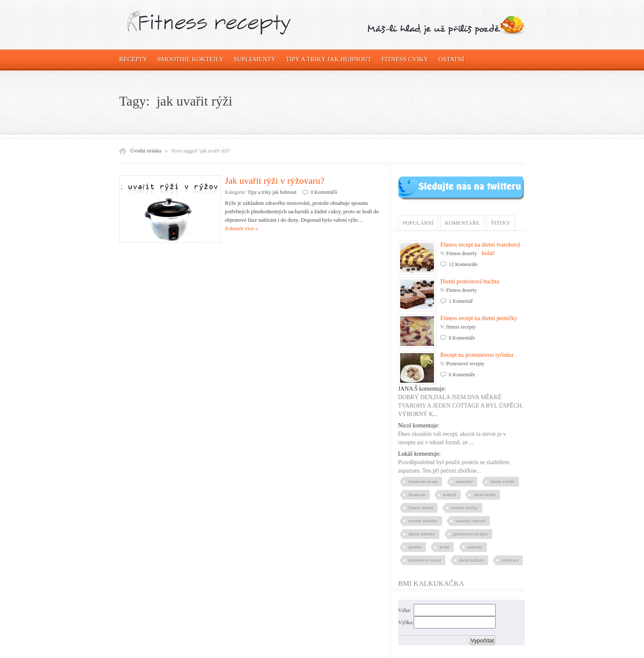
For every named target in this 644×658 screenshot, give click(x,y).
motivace (510, 560)
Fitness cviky (405, 59)
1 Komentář (461, 301)
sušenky (475, 547)
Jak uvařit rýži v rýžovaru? (275, 181)
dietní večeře (503, 481)
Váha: (405, 610)
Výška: (406, 622)
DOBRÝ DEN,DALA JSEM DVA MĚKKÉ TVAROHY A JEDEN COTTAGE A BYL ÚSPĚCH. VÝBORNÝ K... (461, 406)
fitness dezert (421, 508)
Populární (418, 223)
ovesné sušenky (423, 521)
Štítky (501, 223)
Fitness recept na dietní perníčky (479, 318)
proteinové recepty (471, 534)
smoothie (464, 481)
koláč (445, 547)
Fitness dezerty (461, 253)
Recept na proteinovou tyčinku (477, 355)
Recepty (133, 59)
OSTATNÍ (452, 59)
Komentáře (462, 223)
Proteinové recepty (465, 364)
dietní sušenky (422, 534)
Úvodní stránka (146, 151)
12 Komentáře (463, 264)
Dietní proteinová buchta (470, 281)
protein (415, 547)
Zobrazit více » (241, 228)
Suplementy (255, 59)
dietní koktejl (472, 560)
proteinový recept (425, 560)
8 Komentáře (462, 338)
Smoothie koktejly (191, 59)
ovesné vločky (465, 508)
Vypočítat (482, 640)
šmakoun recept (423, 481)
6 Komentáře (462, 375)
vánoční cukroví (471, 521)
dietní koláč (485, 495)
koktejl (450, 495)
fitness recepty (461, 327)
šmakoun (417, 495)
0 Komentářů (324, 192)
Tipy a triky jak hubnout (329, 59)
